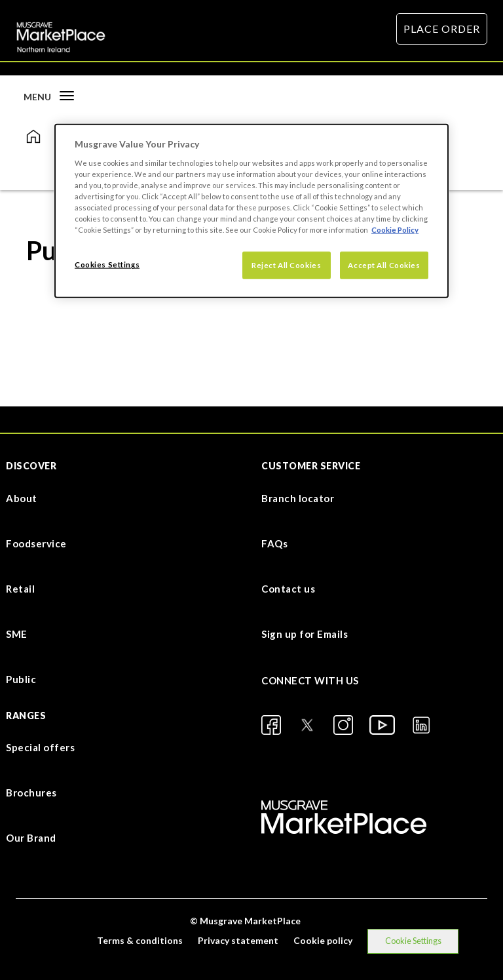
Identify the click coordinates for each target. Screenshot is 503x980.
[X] (307, 725)
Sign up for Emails (305, 634)
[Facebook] (271, 725)
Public (21, 679)
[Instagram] (343, 725)
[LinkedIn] (421, 725)
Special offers (40, 747)
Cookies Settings (107, 265)
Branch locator (298, 498)
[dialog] (251, 211)
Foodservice (36, 543)
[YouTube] (382, 725)
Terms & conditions (140, 940)
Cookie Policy (395, 230)
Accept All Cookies (384, 265)
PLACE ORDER (442, 29)
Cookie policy (323, 940)
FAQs (274, 543)
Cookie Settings (413, 941)
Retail (20, 589)
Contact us (288, 589)
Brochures (31, 793)
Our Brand (31, 838)
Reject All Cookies (286, 265)
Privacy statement (238, 940)
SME (17, 634)
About (22, 498)
